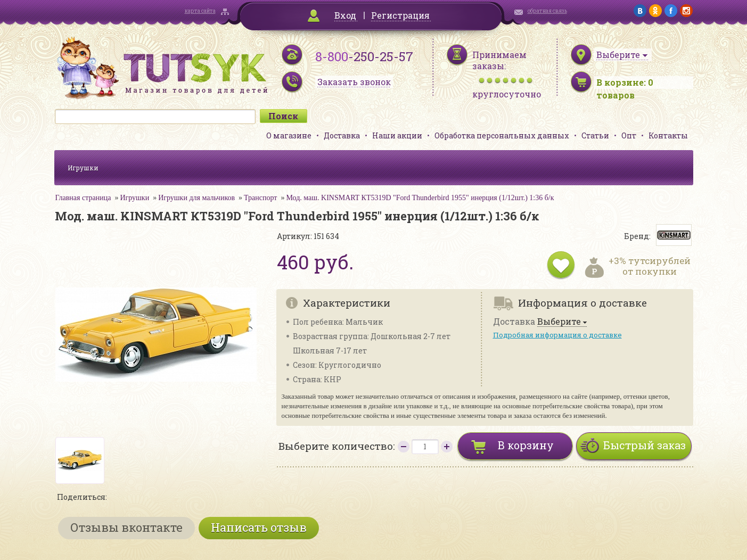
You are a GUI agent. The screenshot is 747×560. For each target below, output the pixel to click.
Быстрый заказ (645, 445)
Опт (629, 135)
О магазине (289, 135)
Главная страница (83, 198)
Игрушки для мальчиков (196, 198)
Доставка (342, 135)
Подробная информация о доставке (557, 335)
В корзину (526, 445)
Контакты (668, 135)
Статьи (595, 135)
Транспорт (260, 198)
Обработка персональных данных (502, 135)
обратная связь (547, 11)
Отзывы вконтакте (126, 527)
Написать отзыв (259, 527)
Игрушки (83, 168)
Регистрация (400, 15)
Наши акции (397, 135)
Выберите (559, 322)
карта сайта (200, 11)
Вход (345, 15)
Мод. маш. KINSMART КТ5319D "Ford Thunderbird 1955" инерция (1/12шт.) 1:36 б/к (420, 198)
